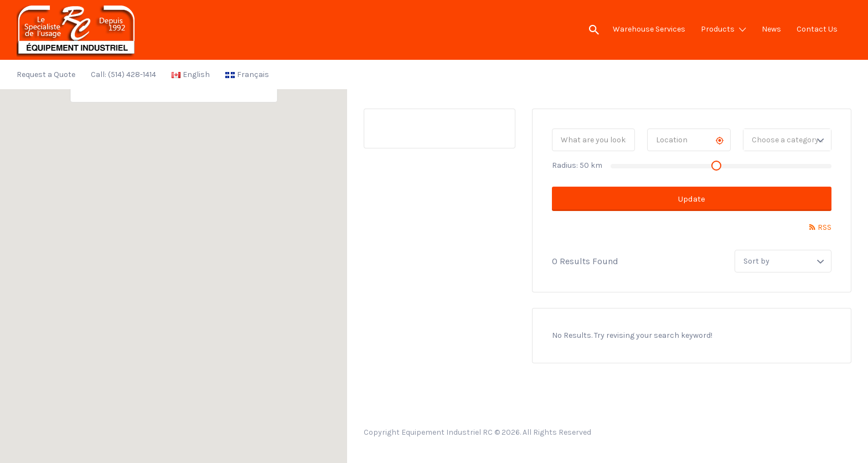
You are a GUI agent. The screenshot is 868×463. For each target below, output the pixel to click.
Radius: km (577, 165)
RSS (825, 227)
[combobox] (787, 140)
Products (718, 29)
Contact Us (817, 29)
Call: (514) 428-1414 (123, 74)
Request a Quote (46, 74)
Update (692, 199)
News (771, 29)
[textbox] (787, 140)
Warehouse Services (649, 29)
